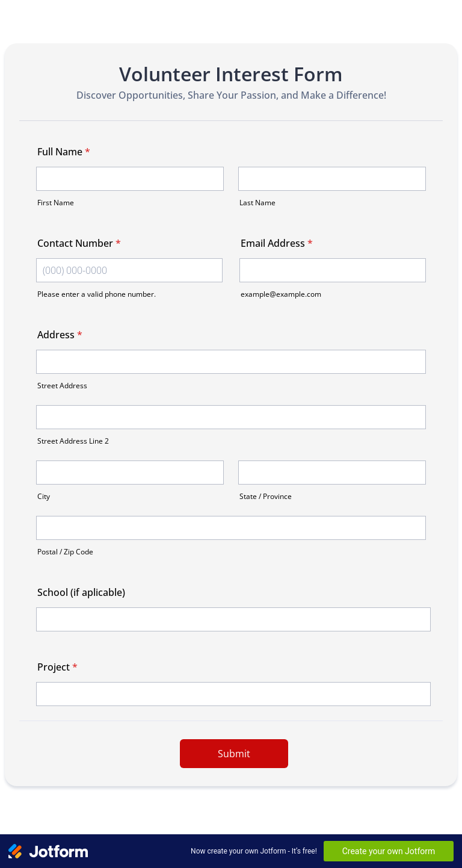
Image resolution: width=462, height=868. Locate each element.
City (44, 496)
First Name (56, 203)
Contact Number (79, 243)
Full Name (64, 152)
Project (57, 667)
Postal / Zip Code (65, 552)
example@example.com (281, 294)
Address (60, 335)
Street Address (62, 386)
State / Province (266, 496)
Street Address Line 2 (73, 441)
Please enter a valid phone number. (97, 294)
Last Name (257, 203)
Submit (234, 754)
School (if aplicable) (81, 592)
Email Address (277, 243)
